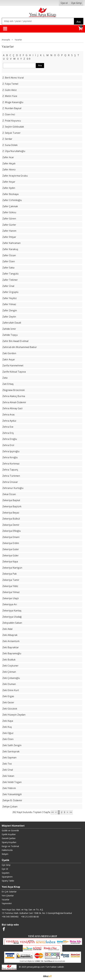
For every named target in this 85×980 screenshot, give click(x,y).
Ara (79, 22)
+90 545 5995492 (10, 917)
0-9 (29, 59)
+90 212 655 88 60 (30, 917)
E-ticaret (38, 976)
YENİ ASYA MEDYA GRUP (43, 936)
